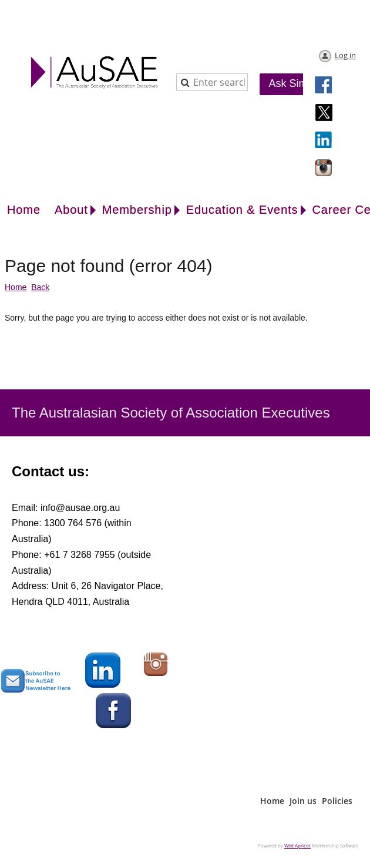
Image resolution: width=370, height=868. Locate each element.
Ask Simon (294, 83)
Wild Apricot (297, 845)
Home (16, 287)
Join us (303, 801)
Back (40, 287)
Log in (345, 55)
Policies (337, 801)
